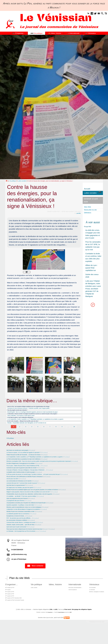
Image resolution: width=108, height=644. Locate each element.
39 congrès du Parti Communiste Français (16, 616)
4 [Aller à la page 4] (32, 431)
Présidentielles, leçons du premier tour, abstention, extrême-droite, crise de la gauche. (35, 506)
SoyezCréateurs (61, 629)
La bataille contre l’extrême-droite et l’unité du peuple (24, 481)
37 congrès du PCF (10, 611)
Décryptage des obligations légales (82, 626)
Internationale (72, 597)
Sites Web (88, 207)
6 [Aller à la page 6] (44, 431)
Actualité (55, 542)
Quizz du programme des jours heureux (20, 511)
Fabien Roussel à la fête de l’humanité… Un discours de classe (27, 459)
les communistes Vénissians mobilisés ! (20, 533)
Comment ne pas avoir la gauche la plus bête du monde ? (26, 477)
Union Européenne (70, 603)
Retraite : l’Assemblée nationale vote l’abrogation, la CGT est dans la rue (32, 427)
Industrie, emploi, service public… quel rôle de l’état (24, 537)
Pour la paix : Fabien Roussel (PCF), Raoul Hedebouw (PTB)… (27, 475)
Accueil (87, 189)
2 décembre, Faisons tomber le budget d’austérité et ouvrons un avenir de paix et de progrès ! (38, 416)
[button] (85, 14)
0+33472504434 (17, 563)
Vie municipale (91, 601)
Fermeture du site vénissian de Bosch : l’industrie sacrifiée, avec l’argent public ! (34, 409)
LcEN (55, 626)
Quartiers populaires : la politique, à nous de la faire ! (24, 517)
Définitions (88, 213)
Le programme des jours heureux (18, 513)
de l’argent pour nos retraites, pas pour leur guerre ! (24, 499)
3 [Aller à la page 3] (26, 431)
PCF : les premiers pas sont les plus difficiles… (22, 531)
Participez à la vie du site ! (97, 638)
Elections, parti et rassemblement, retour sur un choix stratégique (28, 520)
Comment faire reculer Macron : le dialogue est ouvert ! (25, 535)
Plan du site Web (20, 591)
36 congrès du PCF (10, 608)
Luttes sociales (22, 181)
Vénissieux (92, 597)
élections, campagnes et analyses (96, 606)
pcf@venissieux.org (19, 567)
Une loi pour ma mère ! (14, 490)
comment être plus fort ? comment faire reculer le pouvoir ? (26, 495)
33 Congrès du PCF (10, 601)
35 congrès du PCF (10, 606)
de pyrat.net (50, 629)
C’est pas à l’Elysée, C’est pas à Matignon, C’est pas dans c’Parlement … (31, 479)
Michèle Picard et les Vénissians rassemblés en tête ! (24, 524)
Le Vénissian (90, 603)
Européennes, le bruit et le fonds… (18, 528)
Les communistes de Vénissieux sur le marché (22, 493)
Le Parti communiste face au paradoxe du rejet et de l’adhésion (27, 466)
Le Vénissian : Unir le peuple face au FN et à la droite (24, 544)
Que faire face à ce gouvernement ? (18, 497)
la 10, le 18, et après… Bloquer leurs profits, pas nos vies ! (27, 425)
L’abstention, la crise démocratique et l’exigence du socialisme (27, 522)
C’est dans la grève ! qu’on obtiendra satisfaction (24, 420)
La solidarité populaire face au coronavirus (21, 526)
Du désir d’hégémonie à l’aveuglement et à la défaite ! (24, 472)
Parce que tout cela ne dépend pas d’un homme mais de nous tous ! (29, 542)
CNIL (51, 626)
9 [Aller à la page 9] (62, 431)
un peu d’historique (19, 572)
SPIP (71, 629)
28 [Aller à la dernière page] (74, 431)
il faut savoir (67, 626)
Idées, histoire (54, 597)
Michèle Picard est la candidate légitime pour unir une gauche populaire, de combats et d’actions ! (39, 502)
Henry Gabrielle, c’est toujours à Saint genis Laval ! (24, 418)
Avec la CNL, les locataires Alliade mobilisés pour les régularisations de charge (34, 407)
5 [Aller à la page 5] (38, 431)
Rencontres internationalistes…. (74, 601)
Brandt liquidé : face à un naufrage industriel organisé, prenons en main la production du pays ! (39, 413)
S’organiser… (10, 597)
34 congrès (7, 603)
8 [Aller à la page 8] (56, 431)
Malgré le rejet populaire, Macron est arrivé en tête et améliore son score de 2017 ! (34, 504)
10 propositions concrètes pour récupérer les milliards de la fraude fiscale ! (31, 515)
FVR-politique (11, 443)
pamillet (79, 213)
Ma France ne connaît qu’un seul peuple (20, 455)
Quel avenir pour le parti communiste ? (19, 540)
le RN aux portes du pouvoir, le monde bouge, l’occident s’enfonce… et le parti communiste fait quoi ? (40, 484)
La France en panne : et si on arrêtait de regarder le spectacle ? (28, 457)
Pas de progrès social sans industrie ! (20, 411)
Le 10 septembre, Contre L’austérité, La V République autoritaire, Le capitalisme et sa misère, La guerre (42, 422)
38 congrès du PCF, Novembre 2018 (14, 613)
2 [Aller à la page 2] (20, 431)
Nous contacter (35, 579)
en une (44, 544)
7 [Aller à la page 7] (50, 431)
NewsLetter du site (92, 210)
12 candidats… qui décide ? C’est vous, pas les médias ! (25, 508)
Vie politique (13, 181)
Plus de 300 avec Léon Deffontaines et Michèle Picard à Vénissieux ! (29, 488)
